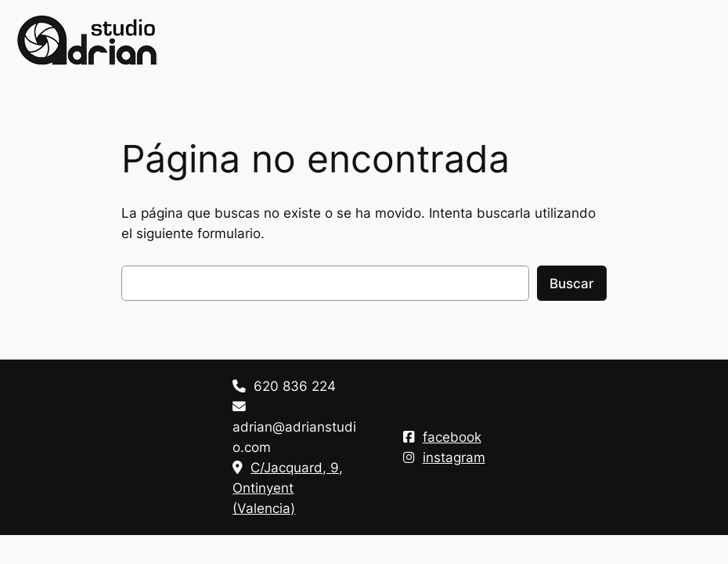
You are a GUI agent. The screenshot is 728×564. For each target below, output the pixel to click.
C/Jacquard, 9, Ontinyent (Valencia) (288, 488)
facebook (442, 437)
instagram (444, 457)
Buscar (572, 284)
